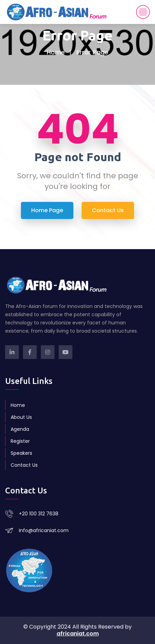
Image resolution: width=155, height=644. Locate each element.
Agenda (20, 429)
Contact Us (24, 465)
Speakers (21, 453)
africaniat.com (78, 634)
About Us (21, 417)
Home (56, 52)
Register (20, 441)
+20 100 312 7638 (39, 514)
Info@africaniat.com (44, 530)
